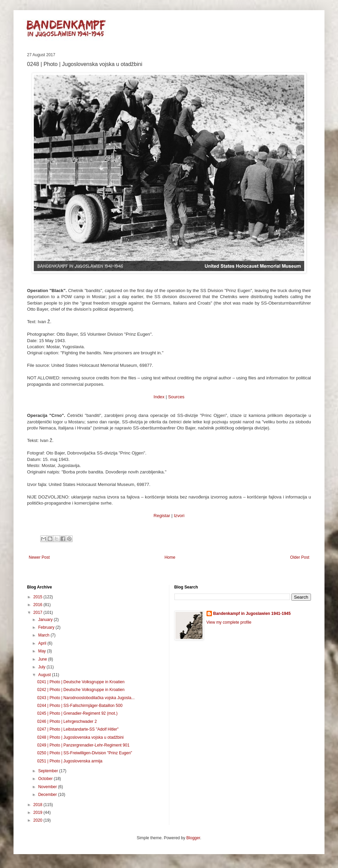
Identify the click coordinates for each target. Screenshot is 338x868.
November (48, 787)
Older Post (300, 557)
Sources (176, 397)
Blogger (193, 838)
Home (170, 557)
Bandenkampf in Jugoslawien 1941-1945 (252, 614)
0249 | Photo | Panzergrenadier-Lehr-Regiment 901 (83, 745)
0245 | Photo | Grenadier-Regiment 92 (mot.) (77, 713)
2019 (39, 813)
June (43, 659)
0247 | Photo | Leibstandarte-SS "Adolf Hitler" (78, 729)
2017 (39, 613)
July (42, 667)
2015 (39, 597)
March (44, 635)
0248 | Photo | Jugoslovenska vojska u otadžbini (80, 737)
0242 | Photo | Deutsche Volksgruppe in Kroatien (81, 690)
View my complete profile (229, 622)
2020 (39, 820)
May (43, 651)
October (46, 779)
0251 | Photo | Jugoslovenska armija (70, 761)
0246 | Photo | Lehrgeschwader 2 (67, 721)
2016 (39, 605)
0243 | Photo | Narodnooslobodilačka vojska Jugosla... (86, 698)
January (46, 620)
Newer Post (39, 557)
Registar (162, 516)
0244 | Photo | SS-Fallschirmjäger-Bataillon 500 (80, 706)
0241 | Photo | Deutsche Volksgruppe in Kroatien (81, 682)
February (47, 627)
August (45, 675)
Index (159, 397)
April (43, 643)
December (48, 795)
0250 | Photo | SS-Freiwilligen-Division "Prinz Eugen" (85, 753)
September (49, 771)
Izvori (179, 516)
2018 (39, 805)
